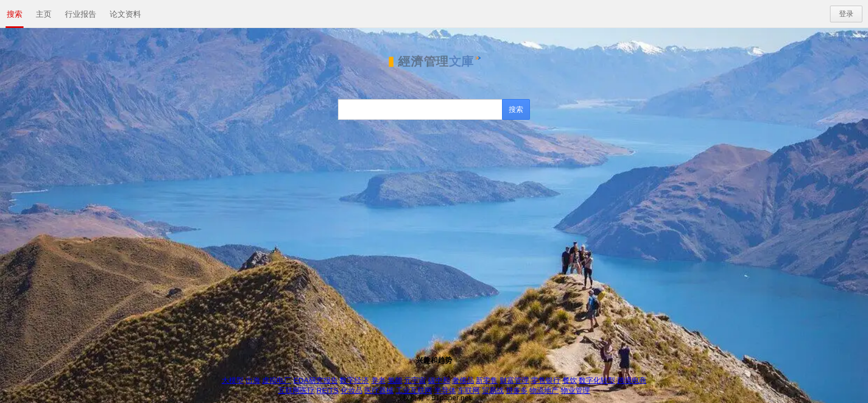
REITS (328, 390)
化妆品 (352, 390)
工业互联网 (414, 390)
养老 (378, 380)
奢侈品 (463, 380)
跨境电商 (632, 380)
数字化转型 (597, 380)
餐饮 (570, 380)
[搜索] (421, 109)
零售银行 (546, 380)
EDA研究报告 (315, 380)
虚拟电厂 (276, 380)
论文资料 (125, 14)
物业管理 (575, 390)
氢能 (395, 380)
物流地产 (544, 390)
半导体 (445, 390)
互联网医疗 (296, 390)
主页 (44, 14)
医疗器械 (379, 390)
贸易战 (493, 390)
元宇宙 (415, 380)
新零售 (487, 380)
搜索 (15, 14)
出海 (253, 380)
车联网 (469, 390)
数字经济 (354, 380)
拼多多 (517, 390)
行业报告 (81, 14)
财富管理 (514, 380)
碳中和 (439, 380)
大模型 (233, 380)
